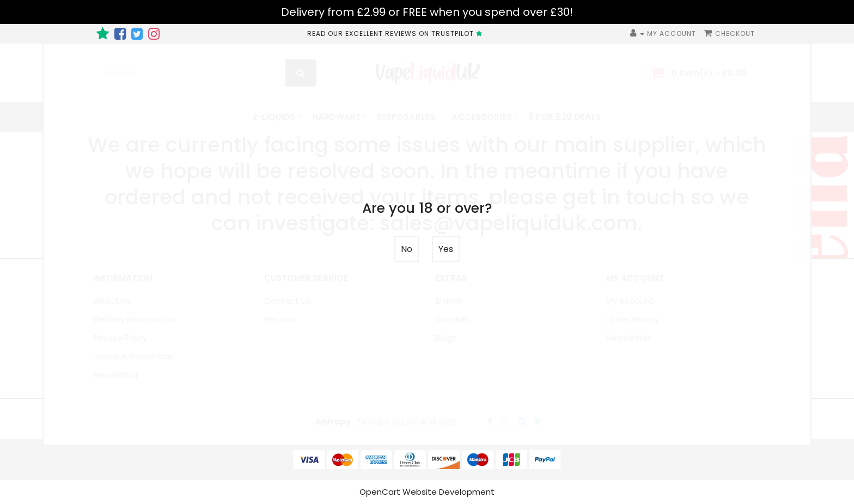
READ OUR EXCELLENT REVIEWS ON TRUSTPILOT (396, 33)
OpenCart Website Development (427, 492)
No (407, 249)
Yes (446, 249)
